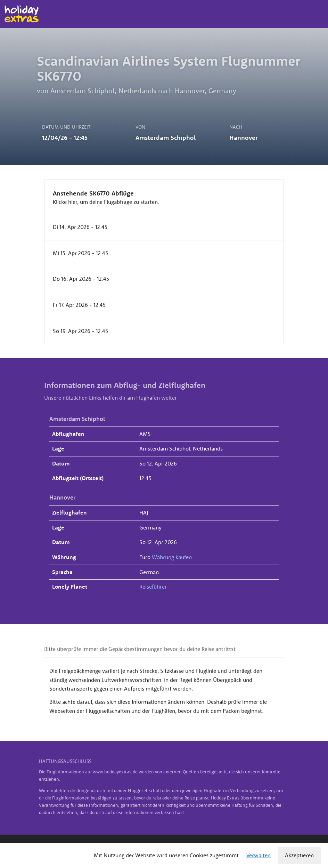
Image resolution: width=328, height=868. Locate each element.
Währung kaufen (172, 557)
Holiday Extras (21, 14)
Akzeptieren (299, 855)
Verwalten (259, 855)
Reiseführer (153, 587)
